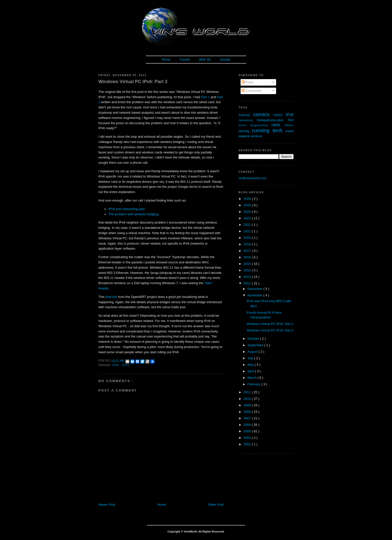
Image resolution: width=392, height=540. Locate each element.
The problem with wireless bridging (133, 214)
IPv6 (116, 365)
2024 (248, 212)
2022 (248, 225)
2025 (248, 205)
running (262, 130)
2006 (248, 425)
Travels (185, 59)
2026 (248, 199)
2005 (248, 431)
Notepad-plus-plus (272, 120)
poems (244, 125)
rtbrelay (245, 131)
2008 (248, 412)
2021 (248, 231)
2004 (248, 438)
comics (263, 114)
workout (256, 136)
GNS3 (280, 115)
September (256, 345)
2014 (248, 270)
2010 (248, 399)
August (253, 352)
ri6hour (289, 125)
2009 (248, 405)
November (256, 295)
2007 (248, 418)
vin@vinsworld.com (253, 178)
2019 (248, 244)
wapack (245, 136)
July (251, 358)
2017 (248, 251)
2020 (248, 238)
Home (166, 59)
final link (111, 297)
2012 (248, 283)
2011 (248, 392)
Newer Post (107, 505)
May (251, 365)
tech (126, 365)
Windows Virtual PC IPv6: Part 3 (133, 82)
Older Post (216, 505)
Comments (251, 91)
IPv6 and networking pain (127, 209)
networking (248, 120)
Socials (225, 59)
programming (261, 125)
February (255, 384)
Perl (291, 120)
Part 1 (205, 97)
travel (290, 131)
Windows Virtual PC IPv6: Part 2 (270, 330)
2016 (248, 257)
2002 (248, 444)
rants (278, 125)
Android (246, 115)
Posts (248, 82)
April (251, 371)
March (253, 378)
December (256, 289)
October (254, 339)
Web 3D (205, 59)
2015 (248, 264)
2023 (248, 218)
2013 (248, 277)
